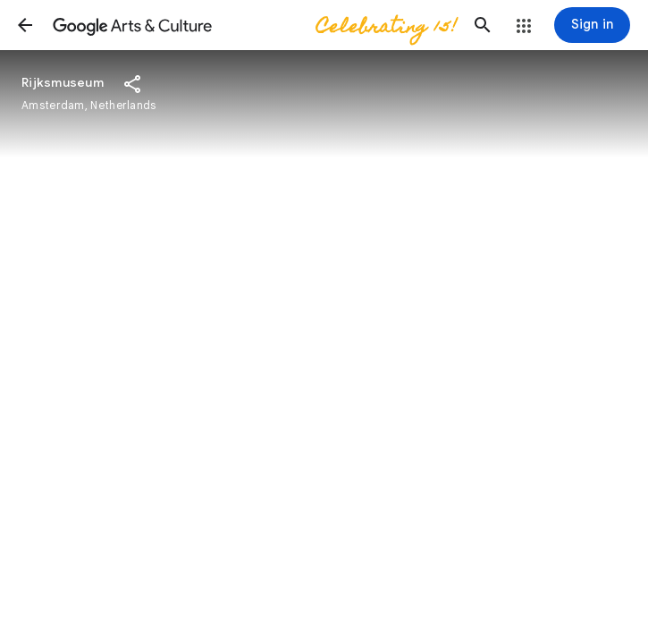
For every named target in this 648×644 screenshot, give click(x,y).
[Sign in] (592, 25)
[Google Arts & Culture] (254, 25)
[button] (25, 25)
